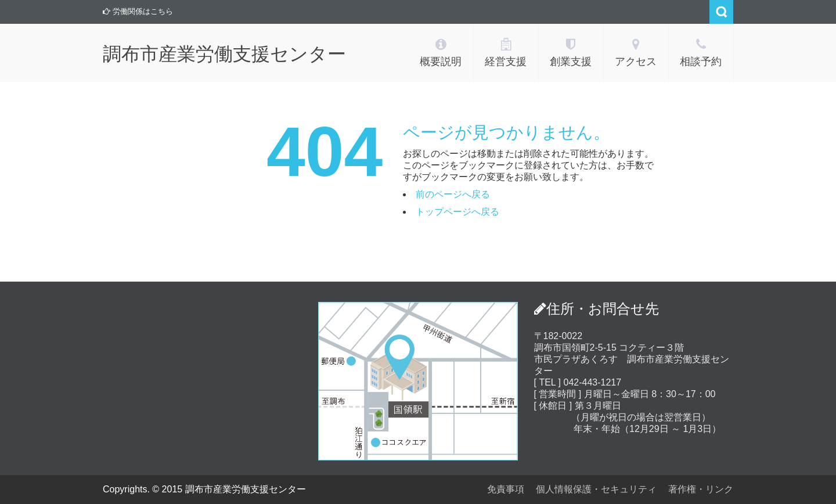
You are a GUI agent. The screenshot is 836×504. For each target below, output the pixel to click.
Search (721, 12)
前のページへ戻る (453, 194)
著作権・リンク (701, 489)
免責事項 (506, 489)
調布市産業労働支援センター (224, 54)
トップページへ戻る (457, 212)
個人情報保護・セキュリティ (596, 489)
